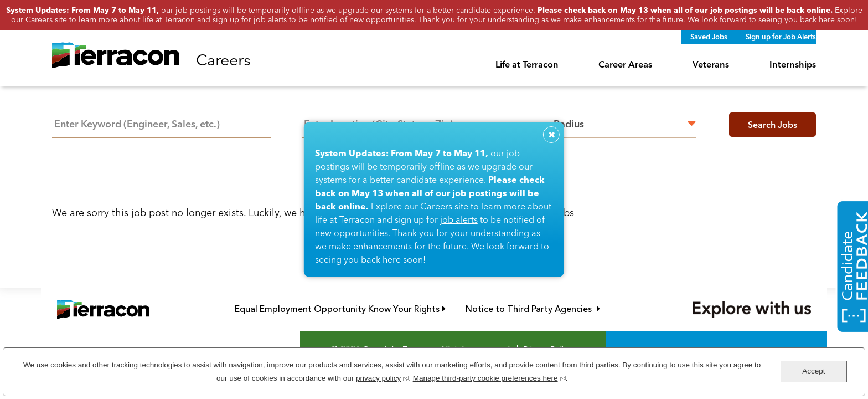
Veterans (711, 64)
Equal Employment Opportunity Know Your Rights (340, 309)
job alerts (459, 219)
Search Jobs (773, 125)
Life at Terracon (527, 64)
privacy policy (382, 377)
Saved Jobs (709, 37)
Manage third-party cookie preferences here (489, 377)
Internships (793, 64)
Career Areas (625, 64)
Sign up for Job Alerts (781, 37)
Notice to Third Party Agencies (533, 309)
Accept (813, 371)
